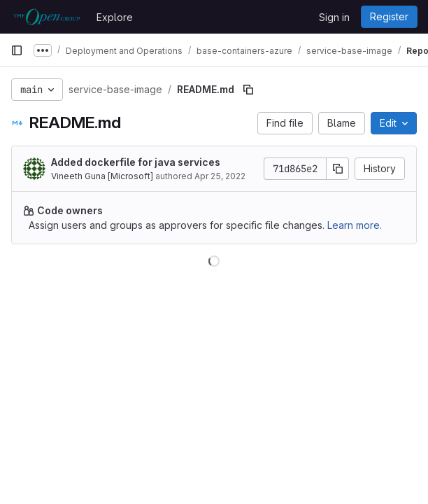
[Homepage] (47, 17)
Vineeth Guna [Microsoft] (102, 176)
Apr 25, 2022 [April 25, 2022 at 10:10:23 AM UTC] (220, 176)
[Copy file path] (248, 90)
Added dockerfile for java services (136, 162)
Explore (115, 17)
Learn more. (355, 225)
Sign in (334, 17)
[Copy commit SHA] (338, 169)
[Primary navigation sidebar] (17, 50)
